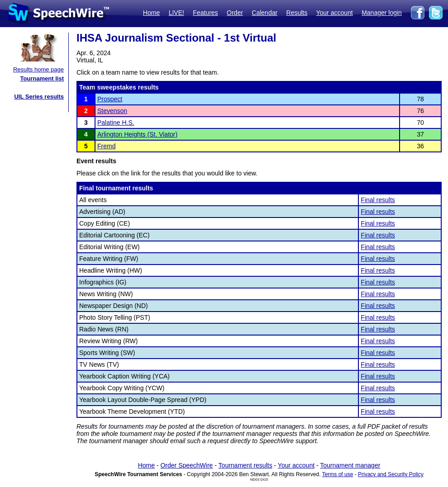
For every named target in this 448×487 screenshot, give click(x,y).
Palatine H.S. (116, 123)
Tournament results (245, 465)
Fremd (106, 146)
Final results (378, 200)
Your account (334, 13)
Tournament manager (350, 465)
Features (205, 13)
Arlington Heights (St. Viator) (137, 134)
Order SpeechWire (186, 465)
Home (151, 13)
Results (297, 13)
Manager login (382, 13)
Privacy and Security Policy (391, 474)
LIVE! (176, 13)
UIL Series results (39, 97)
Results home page (38, 69)
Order (235, 13)
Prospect (110, 99)
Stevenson (112, 111)
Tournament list (42, 78)
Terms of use (338, 474)
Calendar (265, 13)
